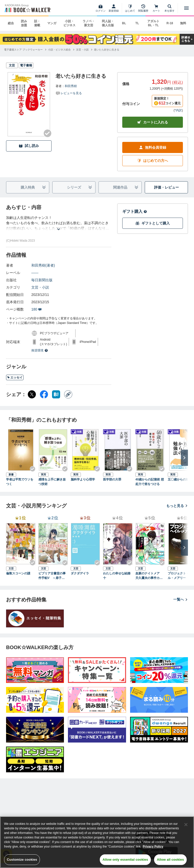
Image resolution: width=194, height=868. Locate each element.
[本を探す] (169, 8)
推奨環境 (40, 350)
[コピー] (68, 394)
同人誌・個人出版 (108, 23)
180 (37, 309)
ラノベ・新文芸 (89, 23)
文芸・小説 (40, 287)
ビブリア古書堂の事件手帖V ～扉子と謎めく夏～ (53, 576)
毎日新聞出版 (42, 280)
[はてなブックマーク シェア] (56, 394)
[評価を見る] (69, 93)
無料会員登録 (153, 148)
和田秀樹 (71, 86)
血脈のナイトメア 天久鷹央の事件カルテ (149, 576)
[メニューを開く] (186, 8)
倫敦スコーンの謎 (18, 573)
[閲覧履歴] (143, 8)
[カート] (156, 8)
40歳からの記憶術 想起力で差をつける (150, 482)
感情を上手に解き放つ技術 (52, 482)
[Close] (186, 825)
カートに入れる (153, 122)
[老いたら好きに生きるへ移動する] (107, 50)
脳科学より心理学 (83, 479)
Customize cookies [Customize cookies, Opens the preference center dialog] (22, 860)
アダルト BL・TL (153, 23)
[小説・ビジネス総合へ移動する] (59, 50)
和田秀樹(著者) (43, 265)
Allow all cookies (170, 860)
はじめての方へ (153, 161)
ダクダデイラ (80, 573)
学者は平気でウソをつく (20, 482)
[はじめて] (130, 8)
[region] (97, 842)
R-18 (170, 23)
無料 (183, 23)
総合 (11, 23)
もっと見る (177, 506)
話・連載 (37, 23)
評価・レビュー (166, 187)
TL (137, 23)
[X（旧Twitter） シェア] (32, 394)
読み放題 (24, 23)
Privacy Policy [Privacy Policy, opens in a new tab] (153, 847)
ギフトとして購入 (153, 223)
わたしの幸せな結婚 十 (118, 576)
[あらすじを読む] (59, 223)
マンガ (52, 23)
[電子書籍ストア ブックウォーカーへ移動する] (23, 50)
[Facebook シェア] (44, 394)
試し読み (29, 146)
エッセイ (15, 377)
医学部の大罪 (112, 479)
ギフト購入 (135, 211)
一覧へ (181, 599)
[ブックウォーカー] (27, 8)
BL (124, 23)
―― (35, 273)
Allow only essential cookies (125, 860)
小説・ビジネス (69, 23)
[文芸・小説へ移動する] (82, 50)
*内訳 (178, 110)
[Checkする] (47, 133)
